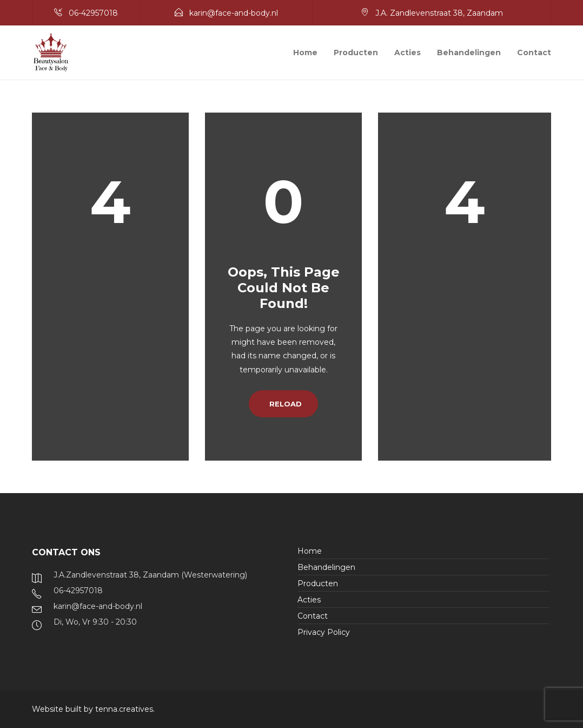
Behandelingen (469, 53)
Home (305, 53)
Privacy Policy (324, 632)
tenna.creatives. (125, 709)
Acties (408, 53)
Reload (283, 404)
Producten (356, 53)
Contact (534, 53)
